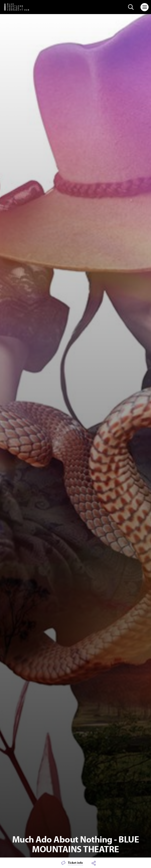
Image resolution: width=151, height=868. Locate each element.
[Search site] (131, 7)
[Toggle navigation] (145, 7)
